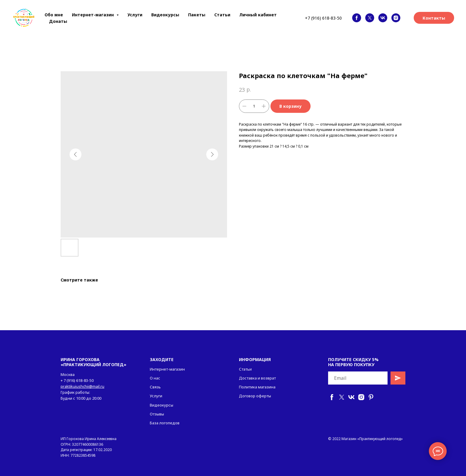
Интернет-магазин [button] (93, 15)
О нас (155, 378)
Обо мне (54, 15)
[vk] (383, 18)
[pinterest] (371, 397)
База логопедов (165, 423)
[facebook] (357, 18)
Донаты (58, 21)
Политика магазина (257, 387)
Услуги (135, 15)
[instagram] (396, 18)
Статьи (222, 15)
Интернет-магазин (167, 369)
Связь (155, 387)
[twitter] (370, 18)
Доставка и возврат (257, 378)
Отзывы (157, 414)
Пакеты (197, 15)
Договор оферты (255, 396)
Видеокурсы (165, 15)
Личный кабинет (258, 15)
